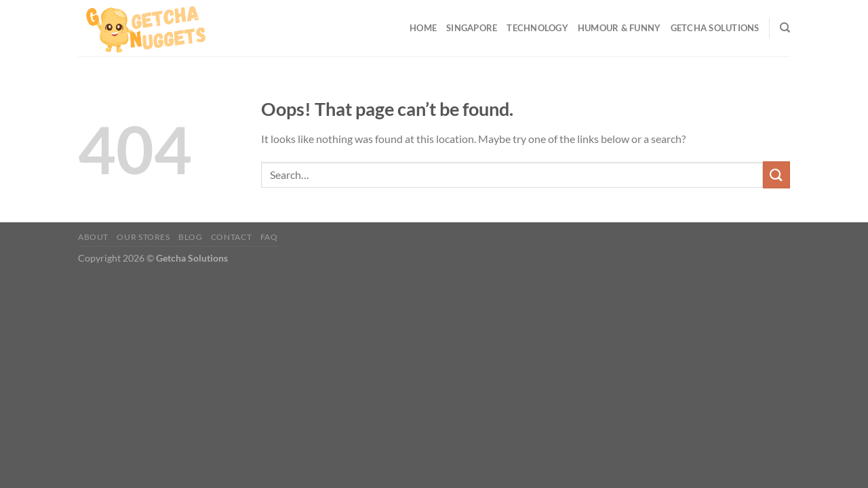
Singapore (472, 28)
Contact (231, 237)
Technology (537, 28)
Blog (190, 237)
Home (423, 28)
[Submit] (776, 175)
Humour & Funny (619, 28)
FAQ (269, 237)
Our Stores (143, 237)
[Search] (785, 28)
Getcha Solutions (715, 28)
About (93, 237)
